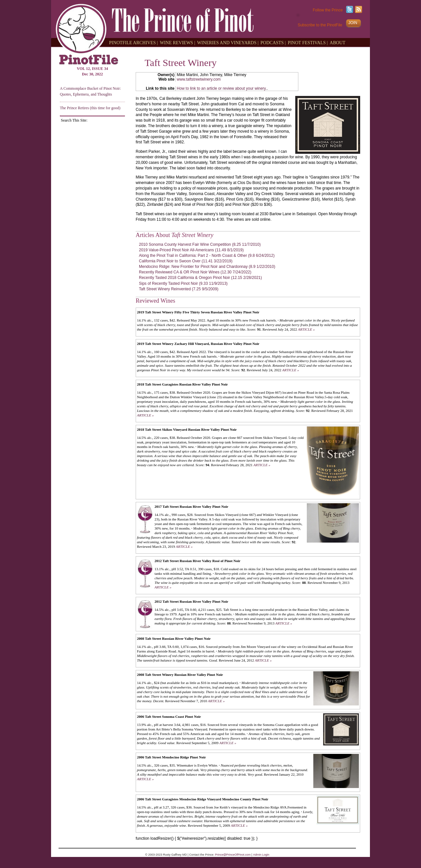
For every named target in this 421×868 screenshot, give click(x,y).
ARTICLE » (306, 329)
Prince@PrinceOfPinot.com (233, 855)
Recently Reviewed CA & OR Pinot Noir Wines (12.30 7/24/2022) (195, 272)
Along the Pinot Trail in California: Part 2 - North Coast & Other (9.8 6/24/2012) (207, 256)
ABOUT (337, 42)
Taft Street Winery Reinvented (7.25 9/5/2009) (179, 289)
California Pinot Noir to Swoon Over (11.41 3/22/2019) (186, 261)
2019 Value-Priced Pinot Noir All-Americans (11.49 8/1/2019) (191, 250)
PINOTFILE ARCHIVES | (133, 42)
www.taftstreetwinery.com (199, 79)
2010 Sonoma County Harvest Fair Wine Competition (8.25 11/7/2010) (200, 244)
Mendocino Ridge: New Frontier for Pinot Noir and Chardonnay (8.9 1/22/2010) (207, 267)
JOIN (353, 23)
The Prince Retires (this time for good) (90, 108)
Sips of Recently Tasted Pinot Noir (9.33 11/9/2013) (183, 283)
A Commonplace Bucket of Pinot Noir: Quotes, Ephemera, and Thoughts (90, 91)
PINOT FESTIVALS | (308, 42)
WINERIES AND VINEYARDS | (228, 42)
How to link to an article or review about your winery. (222, 88)
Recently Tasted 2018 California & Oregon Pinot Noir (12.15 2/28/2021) (200, 278)
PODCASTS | (273, 42)
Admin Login (261, 855)
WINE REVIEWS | (177, 42)
